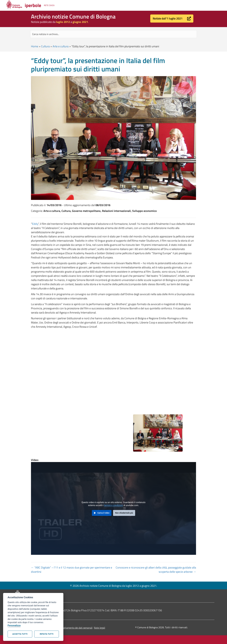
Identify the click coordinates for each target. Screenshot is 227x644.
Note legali (99, 628)
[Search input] (113, 34)
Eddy (35, 224)
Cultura (45, 46)
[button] (172, 19)
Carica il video (103, 513)
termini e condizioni (114, 505)
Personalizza (14, 626)
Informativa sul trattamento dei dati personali (69, 628)
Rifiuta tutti (47, 634)
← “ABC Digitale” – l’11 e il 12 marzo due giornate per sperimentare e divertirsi (72, 570)
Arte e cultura (61, 46)
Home (35, 46)
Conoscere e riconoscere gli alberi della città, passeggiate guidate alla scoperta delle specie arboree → (156, 570)
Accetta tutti (20, 634)
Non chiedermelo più (124, 513)
